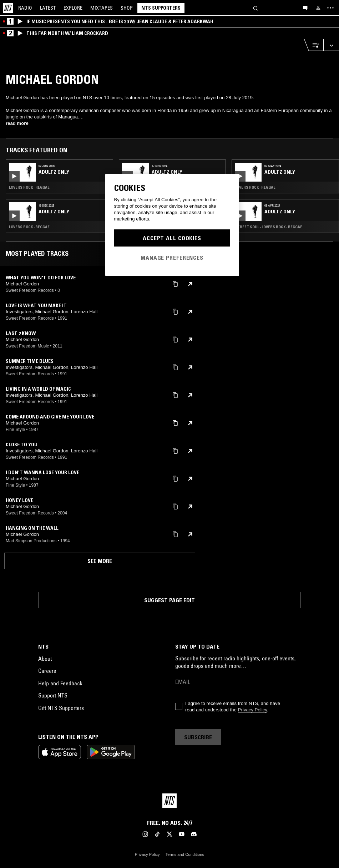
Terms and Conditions (185, 854)
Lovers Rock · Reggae (29, 187)
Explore (73, 8)
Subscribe (198, 737)
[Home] (8, 8)
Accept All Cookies (172, 238)
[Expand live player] (331, 45)
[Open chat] (305, 7)
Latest (48, 8)
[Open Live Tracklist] (314, 45)
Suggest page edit (169, 600)
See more (100, 561)
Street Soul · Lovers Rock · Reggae (269, 227)
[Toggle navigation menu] (330, 8)
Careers (47, 671)
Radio (25, 8)
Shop (127, 8)
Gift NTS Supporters (61, 708)
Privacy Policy (252, 710)
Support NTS (53, 695)
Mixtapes (102, 8)
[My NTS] (318, 8)
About (45, 659)
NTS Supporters (161, 8)
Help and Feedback (60, 683)
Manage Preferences (172, 258)
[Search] (255, 8)
